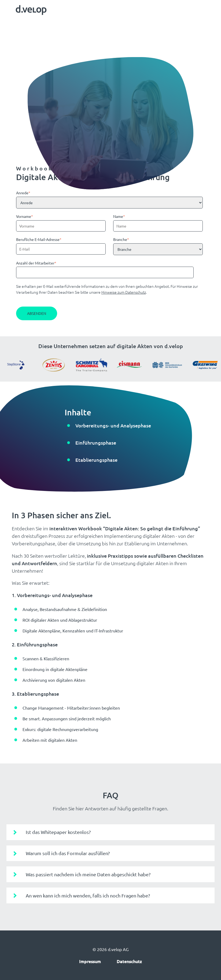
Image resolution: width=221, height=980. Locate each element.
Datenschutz (129, 961)
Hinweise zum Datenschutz (124, 292)
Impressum (90, 961)
